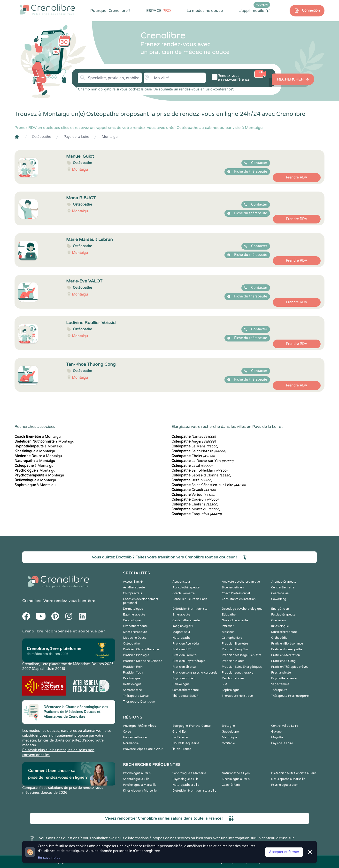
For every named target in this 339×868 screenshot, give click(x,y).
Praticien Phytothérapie (189, 661)
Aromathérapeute (284, 582)
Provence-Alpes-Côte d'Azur (143, 749)
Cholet (193, 456)
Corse (127, 732)
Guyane (276, 732)
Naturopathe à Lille (186, 785)
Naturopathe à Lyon (236, 773)
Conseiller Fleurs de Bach (190, 599)
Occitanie (228, 743)
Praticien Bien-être (235, 644)
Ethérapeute (181, 615)
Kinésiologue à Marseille (140, 791)
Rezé (192, 480)
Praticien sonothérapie (238, 673)
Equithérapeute (134, 615)
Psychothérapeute (284, 678)
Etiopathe (229, 615)
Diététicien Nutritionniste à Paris (294, 773)
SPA (225, 684)
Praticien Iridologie (136, 655)
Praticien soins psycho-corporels (195, 673)
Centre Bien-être (283, 587)
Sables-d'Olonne (201, 475)
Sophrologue (231, 690)
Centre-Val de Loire (285, 726)
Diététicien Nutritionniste (190, 609)
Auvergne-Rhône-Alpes (139, 726)
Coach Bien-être (184, 593)
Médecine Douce (135, 638)
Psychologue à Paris (137, 773)
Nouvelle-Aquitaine (186, 743)
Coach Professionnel (236, 593)
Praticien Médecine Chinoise (143, 661)
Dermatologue (133, 609)
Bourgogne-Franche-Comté (192, 726)
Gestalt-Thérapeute (186, 620)
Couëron (195, 500)
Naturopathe (181, 638)
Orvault (194, 490)
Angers (194, 441)
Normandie (131, 743)
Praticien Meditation (285, 655)
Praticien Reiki (133, 667)
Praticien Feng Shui (235, 649)
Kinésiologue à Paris (236, 779)
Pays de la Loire (76, 137)
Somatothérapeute (186, 690)
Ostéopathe (42, 137)
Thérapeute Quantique (139, 702)
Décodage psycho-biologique (242, 609)
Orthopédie (279, 638)
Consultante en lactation (239, 599)
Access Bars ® (133, 582)
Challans (195, 504)
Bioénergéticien (233, 587)
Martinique (230, 737)
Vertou (193, 495)
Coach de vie (280, 593)
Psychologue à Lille (185, 779)
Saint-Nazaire (199, 451)
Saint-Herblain (199, 471)
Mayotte (277, 737)
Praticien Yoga (133, 673)
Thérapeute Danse (136, 696)
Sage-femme (280, 684)
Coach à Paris (231, 785)
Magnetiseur (181, 632)
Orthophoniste (232, 638)
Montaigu (110, 137)
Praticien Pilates (233, 661)
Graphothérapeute (235, 620)
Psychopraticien (233, 678)
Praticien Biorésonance (287, 644)
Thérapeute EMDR (185, 696)
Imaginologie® (183, 626)
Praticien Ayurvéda (186, 644)
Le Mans (195, 446)
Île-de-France (182, 749)
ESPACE (159, 11)
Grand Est (179, 732)
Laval (192, 466)
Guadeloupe (230, 732)
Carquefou (196, 514)
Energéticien (280, 609)
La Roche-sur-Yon (202, 461)
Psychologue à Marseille (140, 785)
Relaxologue (181, 684)
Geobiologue (132, 620)
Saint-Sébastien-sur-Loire (209, 485)
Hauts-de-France (135, 737)
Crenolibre (32, 601)
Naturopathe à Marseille (288, 779)
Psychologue (132, 678)
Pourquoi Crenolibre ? (110, 11)
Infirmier (228, 626)
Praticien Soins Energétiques (242, 667)
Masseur (228, 632)
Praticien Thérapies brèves (290, 667)
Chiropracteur (133, 593)
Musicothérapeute (284, 632)
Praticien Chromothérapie (141, 649)
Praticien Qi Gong (283, 661)
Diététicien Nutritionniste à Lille (194, 791)
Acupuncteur (181, 582)
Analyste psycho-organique (241, 582)
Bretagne (228, 726)
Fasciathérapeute (283, 615)
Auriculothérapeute (186, 587)
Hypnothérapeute (135, 626)
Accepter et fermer (284, 852)
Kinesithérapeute (135, 632)
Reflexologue (132, 684)
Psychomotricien (184, 678)
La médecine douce (205, 11)
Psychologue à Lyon (285, 785)
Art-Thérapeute (134, 587)
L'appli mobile (254, 10)
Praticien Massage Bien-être (242, 655)
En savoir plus (49, 858)
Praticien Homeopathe (287, 649)
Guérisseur (279, 620)
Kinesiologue (280, 626)
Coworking (279, 599)
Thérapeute (279, 690)
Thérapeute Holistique (237, 696)
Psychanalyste (281, 673)
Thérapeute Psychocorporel (290, 696)
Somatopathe (132, 690)
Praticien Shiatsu (184, 667)
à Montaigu (38, 437)
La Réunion (180, 737)
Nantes (194, 437)
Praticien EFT (182, 649)
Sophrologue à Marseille (189, 773)
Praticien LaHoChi (185, 655)
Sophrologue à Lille (136, 779)
